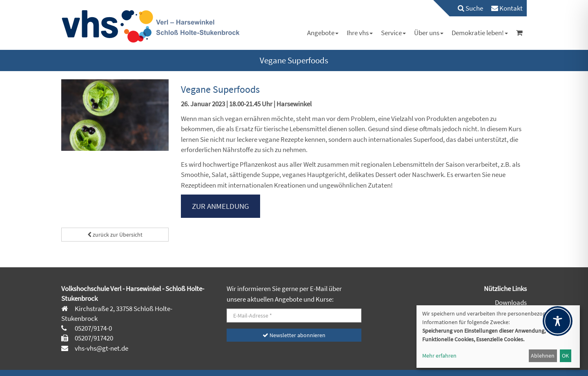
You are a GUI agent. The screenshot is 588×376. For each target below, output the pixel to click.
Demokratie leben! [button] (480, 33)
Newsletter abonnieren (294, 335)
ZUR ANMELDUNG (220, 206)
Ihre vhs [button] (360, 33)
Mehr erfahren (439, 356)
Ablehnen (543, 356)
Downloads (511, 302)
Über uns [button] (429, 33)
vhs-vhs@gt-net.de (101, 348)
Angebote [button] (323, 33)
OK (565, 356)
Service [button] (393, 33)
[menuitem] (466, 8)
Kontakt (507, 8)
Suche (470, 8)
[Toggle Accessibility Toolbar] (558, 321)
